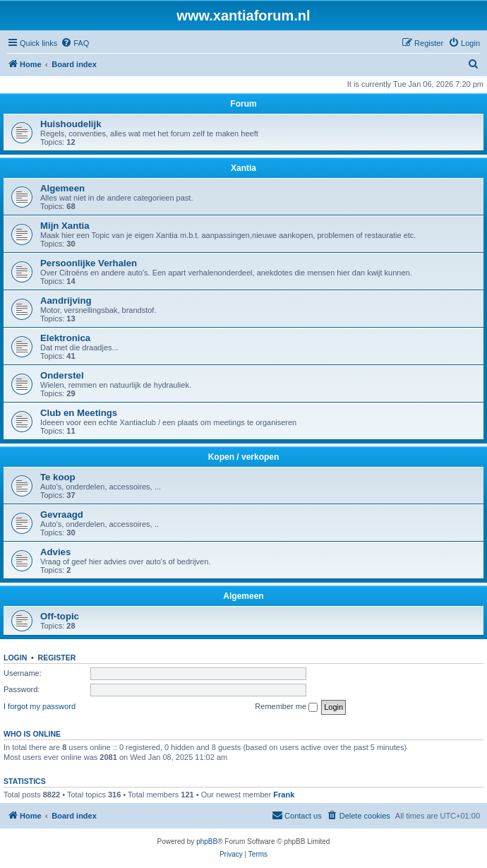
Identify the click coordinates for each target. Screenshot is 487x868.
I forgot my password (40, 706)
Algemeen (62, 188)
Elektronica (65, 338)
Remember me (286, 707)
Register (57, 658)
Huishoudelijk (71, 124)
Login (15, 658)
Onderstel (62, 375)
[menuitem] (75, 43)
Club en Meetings (79, 413)
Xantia (243, 168)
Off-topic (60, 616)
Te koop (58, 477)
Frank (284, 795)
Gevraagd (62, 515)
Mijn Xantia (65, 226)
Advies (55, 552)
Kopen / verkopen (244, 457)
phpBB (207, 842)
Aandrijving (66, 301)
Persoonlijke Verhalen (89, 263)
